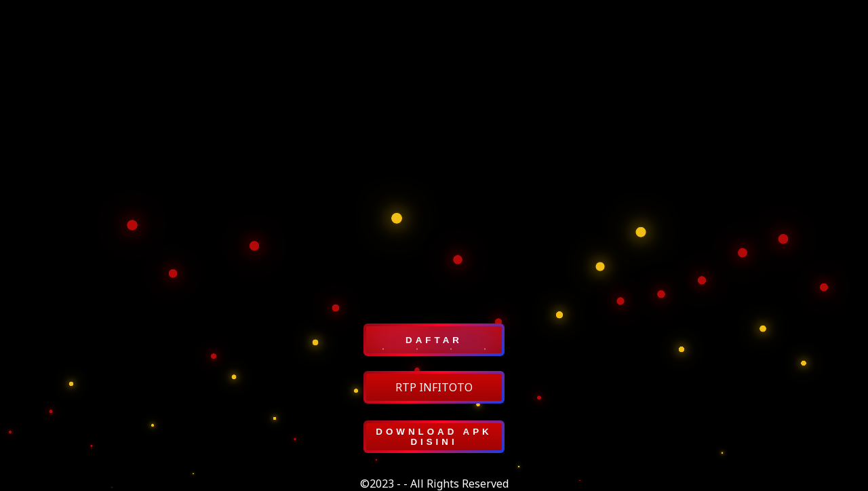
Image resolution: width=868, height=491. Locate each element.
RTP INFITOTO (434, 387)
